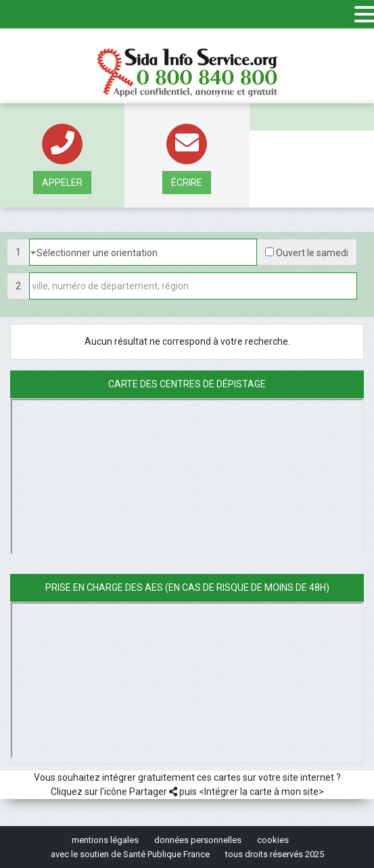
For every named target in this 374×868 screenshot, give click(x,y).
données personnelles (198, 840)
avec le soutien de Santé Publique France (130, 854)
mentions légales (105, 840)
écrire (187, 183)
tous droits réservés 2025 (275, 854)
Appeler (62, 183)
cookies (273, 840)
